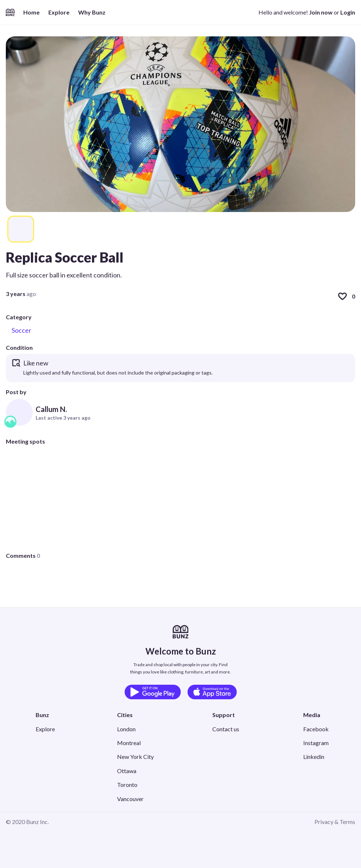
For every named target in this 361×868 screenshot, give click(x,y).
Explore (59, 12)
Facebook (316, 729)
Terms (347, 822)
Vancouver (130, 799)
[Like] (342, 296)
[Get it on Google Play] (153, 692)
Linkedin (314, 757)
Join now (321, 12)
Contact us (226, 729)
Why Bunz (92, 12)
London (126, 729)
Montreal (129, 743)
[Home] (10, 12)
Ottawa (127, 771)
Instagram (316, 743)
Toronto (127, 785)
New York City (135, 757)
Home (31, 12)
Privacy (324, 822)
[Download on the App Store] (212, 692)
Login (348, 12)
